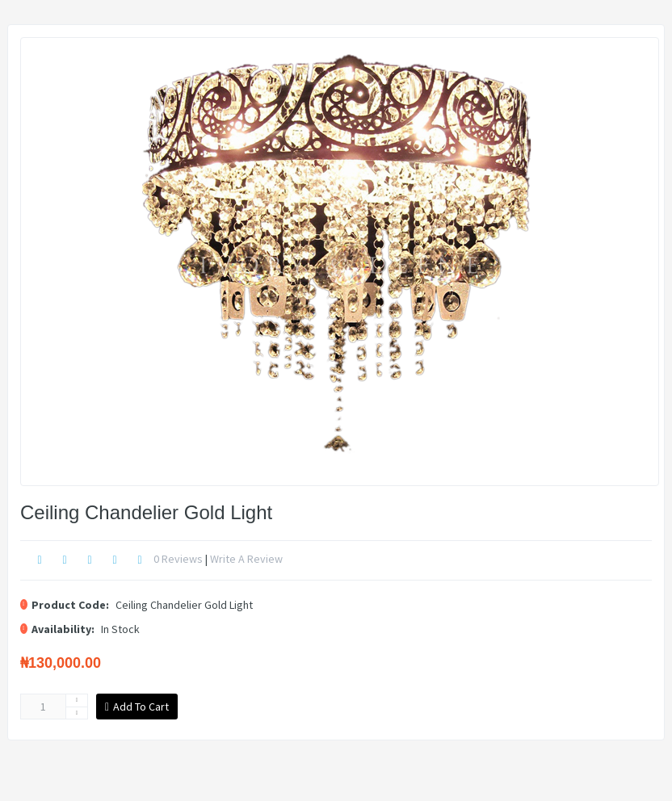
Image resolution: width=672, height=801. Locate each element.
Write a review (246, 559)
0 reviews (178, 559)
